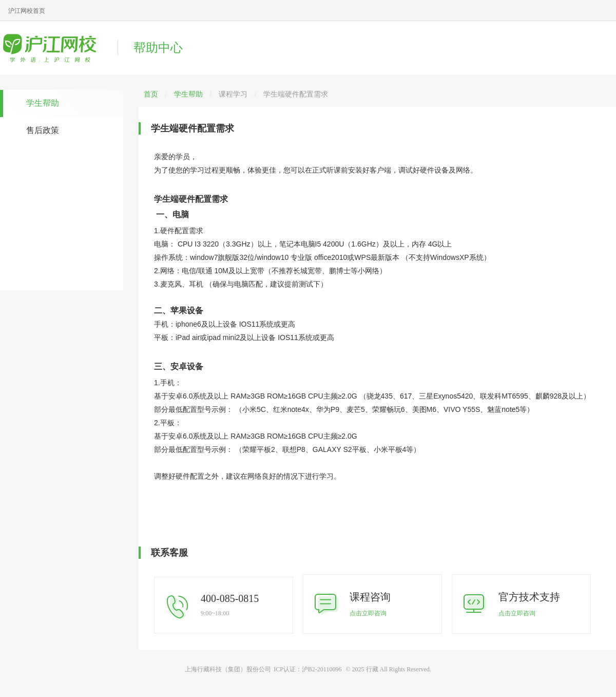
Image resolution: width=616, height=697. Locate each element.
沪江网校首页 (27, 11)
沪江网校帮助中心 (54, 48)
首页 (151, 94)
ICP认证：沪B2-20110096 (307, 669)
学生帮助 (43, 103)
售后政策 (43, 130)
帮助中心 (158, 48)
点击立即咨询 (368, 613)
